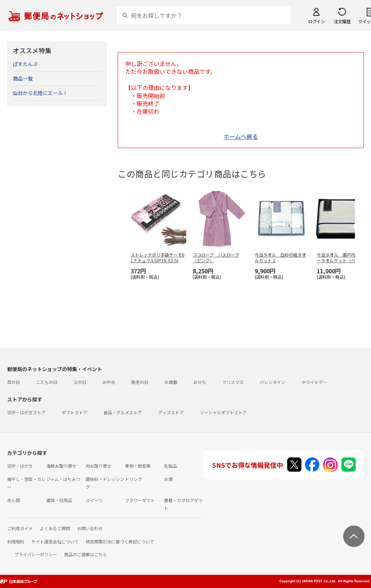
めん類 (14, 500)
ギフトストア (75, 412)
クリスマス (233, 382)
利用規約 (16, 541)
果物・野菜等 (138, 466)
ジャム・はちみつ (63, 479)
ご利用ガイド (20, 528)
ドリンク (133, 479)
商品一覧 (23, 78)
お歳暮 (171, 382)
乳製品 (171, 466)
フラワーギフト (140, 500)
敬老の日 (140, 382)
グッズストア (171, 412)
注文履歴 (342, 21)
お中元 (109, 382)
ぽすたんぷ (25, 64)
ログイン (316, 21)
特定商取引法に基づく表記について (120, 541)
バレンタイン (273, 382)
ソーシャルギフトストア (223, 412)
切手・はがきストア (26, 412)
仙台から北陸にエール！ (40, 93)
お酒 (168, 479)
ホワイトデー (314, 382)
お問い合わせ (90, 528)
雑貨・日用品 (59, 500)
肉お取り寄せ (98, 466)
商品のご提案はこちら (86, 554)
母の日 (14, 382)
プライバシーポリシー (36, 554)
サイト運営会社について (55, 541)
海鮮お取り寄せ (61, 466)
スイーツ (94, 500)
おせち (200, 382)
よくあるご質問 (55, 528)
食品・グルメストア (123, 412)
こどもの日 (47, 382)
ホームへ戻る (241, 136)
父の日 (80, 382)
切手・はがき (20, 466)
